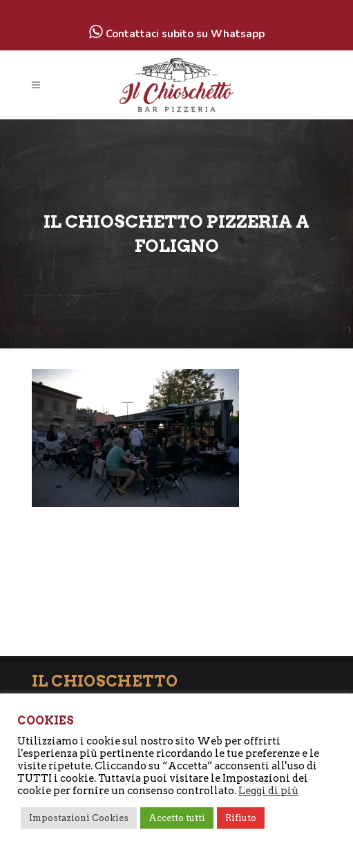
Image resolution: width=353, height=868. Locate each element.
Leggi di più (268, 791)
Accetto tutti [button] (177, 818)
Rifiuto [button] (241, 818)
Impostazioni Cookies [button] (79, 818)
